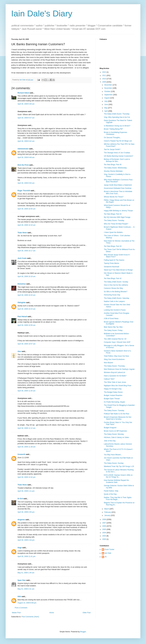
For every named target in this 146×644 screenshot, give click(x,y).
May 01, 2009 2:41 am (26, 589)
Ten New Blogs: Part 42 (113, 278)
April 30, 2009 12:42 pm (26, 477)
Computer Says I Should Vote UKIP (117, 342)
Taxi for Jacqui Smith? (112, 149)
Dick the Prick (23, 165)
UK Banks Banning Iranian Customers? (119, 156)
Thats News (22, 233)
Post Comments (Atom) (30, 617)
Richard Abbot (23, 93)
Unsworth (21, 454)
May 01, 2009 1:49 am (26, 573)
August (107, 98)
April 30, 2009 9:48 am (26, 157)
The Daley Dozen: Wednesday (115, 168)
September (109, 95)
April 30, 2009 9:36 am (26, 104)
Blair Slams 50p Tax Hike (113, 327)
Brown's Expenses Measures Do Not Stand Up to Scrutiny (118, 418)
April (106, 111)
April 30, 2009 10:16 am (26, 225)
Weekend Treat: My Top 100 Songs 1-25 (119, 466)
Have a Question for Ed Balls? (115, 376)
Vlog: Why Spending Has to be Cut (117, 117)
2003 (104, 536)
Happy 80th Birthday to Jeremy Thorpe (118, 211)
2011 (104, 75)
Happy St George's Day (113, 389)
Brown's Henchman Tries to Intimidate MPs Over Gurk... (118, 192)
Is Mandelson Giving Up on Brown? (117, 126)
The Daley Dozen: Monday (114, 434)
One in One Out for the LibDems (116, 285)
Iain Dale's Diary (42, 14)
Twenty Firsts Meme (111, 263)
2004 (104, 533)
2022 (104, 72)
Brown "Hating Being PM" (113, 129)
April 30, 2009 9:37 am (26, 118)
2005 (104, 529)
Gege (20, 548)
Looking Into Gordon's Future (115, 310)
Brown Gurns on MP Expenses (115, 431)
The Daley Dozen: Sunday (114, 463)
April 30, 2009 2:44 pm (26, 540)
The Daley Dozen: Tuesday (114, 220)
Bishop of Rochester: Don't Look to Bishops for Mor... (117, 160)
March (107, 509)
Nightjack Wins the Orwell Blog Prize (118, 386)
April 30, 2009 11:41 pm (26, 556)
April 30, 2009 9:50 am (26, 183)
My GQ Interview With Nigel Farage (117, 217)
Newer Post (16, 613)
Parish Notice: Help (111, 491)
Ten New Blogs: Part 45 (113, 165)
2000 (104, 539)
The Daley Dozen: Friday (113, 330)
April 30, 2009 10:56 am (26, 325)
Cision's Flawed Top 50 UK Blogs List (118, 141)
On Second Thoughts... (113, 138)
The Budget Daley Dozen (113, 392)
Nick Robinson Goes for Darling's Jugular (119, 369)
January (108, 515)
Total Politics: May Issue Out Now (116, 356)
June (106, 104)
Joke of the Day (110, 441)
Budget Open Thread (112, 399)
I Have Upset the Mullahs (113, 232)
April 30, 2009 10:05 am (26, 209)
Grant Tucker (109, 549)
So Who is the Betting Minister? (116, 292)
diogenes (21, 520)
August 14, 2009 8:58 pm (27, 603)
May (106, 108)
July (106, 101)
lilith (19, 597)
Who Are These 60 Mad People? (116, 224)
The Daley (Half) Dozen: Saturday (117, 298)
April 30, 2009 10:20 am (26, 295)
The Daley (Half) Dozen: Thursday (117, 114)
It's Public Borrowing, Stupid (114, 402)
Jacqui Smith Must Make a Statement (118, 185)
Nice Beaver (108, 363)
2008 (104, 519)
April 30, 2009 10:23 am (26, 309)
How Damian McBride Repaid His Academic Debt (116, 481)
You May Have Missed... (113, 455)
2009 (104, 82)
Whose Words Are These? (114, 197)
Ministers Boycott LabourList (114, 372)
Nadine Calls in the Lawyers (114, 301)
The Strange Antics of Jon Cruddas (117, 153)
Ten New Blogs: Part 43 (113, 246)
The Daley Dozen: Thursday (114, 366)
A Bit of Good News (111, 318)
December (108, 85)
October (108, 91)
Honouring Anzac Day (112, 295)
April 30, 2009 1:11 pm (26, 491)
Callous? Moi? (109, 379)
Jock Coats (22, 258)
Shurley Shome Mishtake (113, 171)
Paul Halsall (22, 317)
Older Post (87, 613)
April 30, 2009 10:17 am (26, 251)
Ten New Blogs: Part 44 (113, 214)
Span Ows (22, 580)
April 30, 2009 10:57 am (26, 344)
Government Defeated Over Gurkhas (118, 188)
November (108, 88)
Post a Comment (21, 608)
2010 (104, 79)
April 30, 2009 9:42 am (26, 141)
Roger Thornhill (24, 191)
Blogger (83, 632)
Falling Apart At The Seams (114, 260)
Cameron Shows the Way (113, 288)
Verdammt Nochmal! (112, 267)
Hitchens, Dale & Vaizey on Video (116, 437)
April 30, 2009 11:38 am (26, 447)
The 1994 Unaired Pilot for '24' (115, 339)
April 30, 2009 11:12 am (26, 428)
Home (52, 613)
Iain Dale (108, 553)
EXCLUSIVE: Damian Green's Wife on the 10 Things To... (118, 476)
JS (106, 557)
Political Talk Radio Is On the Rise (117, 414)
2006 (104, 526)
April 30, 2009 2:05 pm (26, 512)
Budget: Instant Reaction (113, 395)
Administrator (23, 149)
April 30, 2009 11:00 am (26, 391)
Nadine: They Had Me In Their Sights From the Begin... (118, 498)
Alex (19, 351)
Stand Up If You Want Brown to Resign (118, 270)
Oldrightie (22, 303)
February (108, 512)
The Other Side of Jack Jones (115, 382)
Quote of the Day (110, 494)
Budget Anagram (110, 428)
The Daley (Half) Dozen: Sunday (116, 282)
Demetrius (22, 284)
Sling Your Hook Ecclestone (114, 359)
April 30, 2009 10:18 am (26, 276)
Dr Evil (20, 499)
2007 (104, 523)
